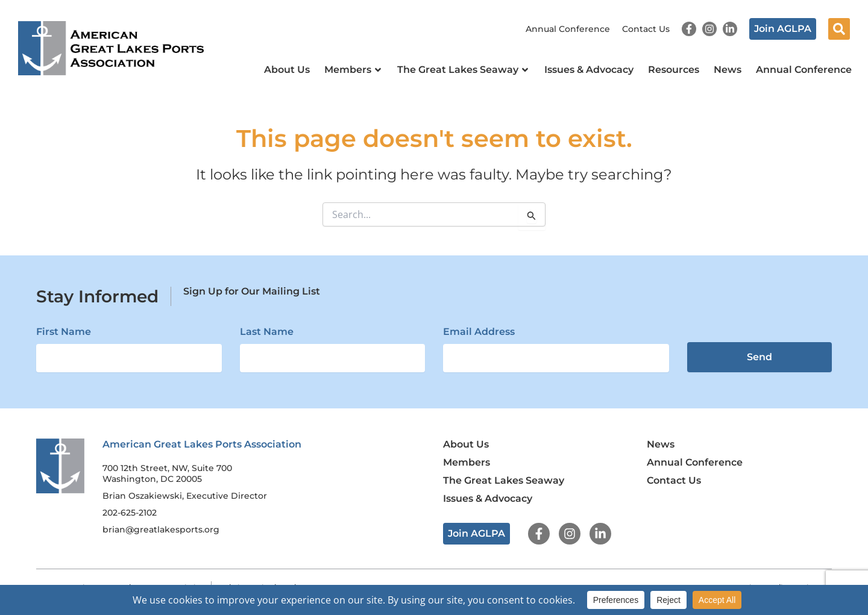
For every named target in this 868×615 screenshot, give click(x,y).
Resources (674, 70)
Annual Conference (568, 29)
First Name (64, 332)
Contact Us (646, 29)
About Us (287, 70)
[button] (839, 29)
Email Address (479, 332)
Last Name (267, 332)
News (728, 70)
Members (354, 70)
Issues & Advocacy (589, 70)
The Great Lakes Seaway (464, 70)
